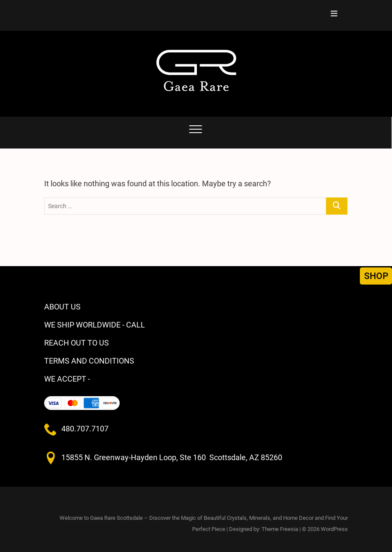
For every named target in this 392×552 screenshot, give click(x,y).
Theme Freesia (280, 529)
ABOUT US (62, 307)
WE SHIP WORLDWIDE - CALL (95, 325)
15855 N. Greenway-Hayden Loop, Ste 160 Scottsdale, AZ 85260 (172, 457)
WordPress (334, 529)
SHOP (376, 276)
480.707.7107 (85, 429)
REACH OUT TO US (77, 343)
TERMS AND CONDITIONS (89, 361)
